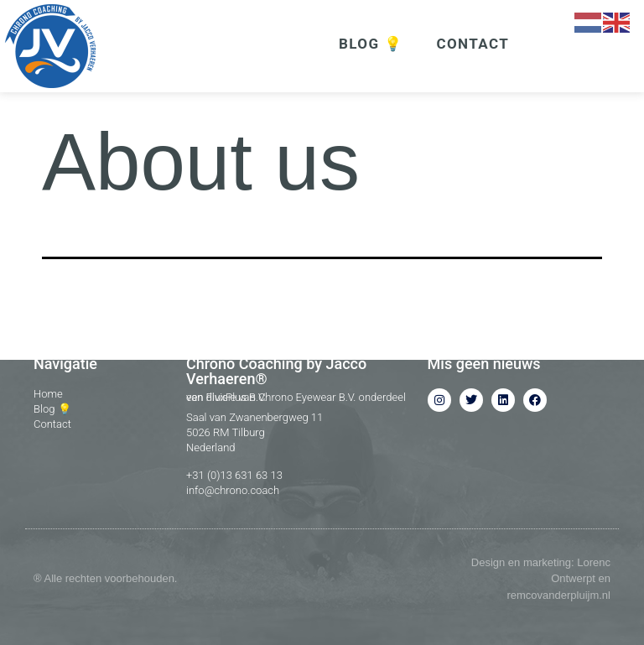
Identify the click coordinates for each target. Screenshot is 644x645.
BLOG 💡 (371, 44)
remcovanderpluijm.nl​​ (558, 595)
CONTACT (473, 44)
